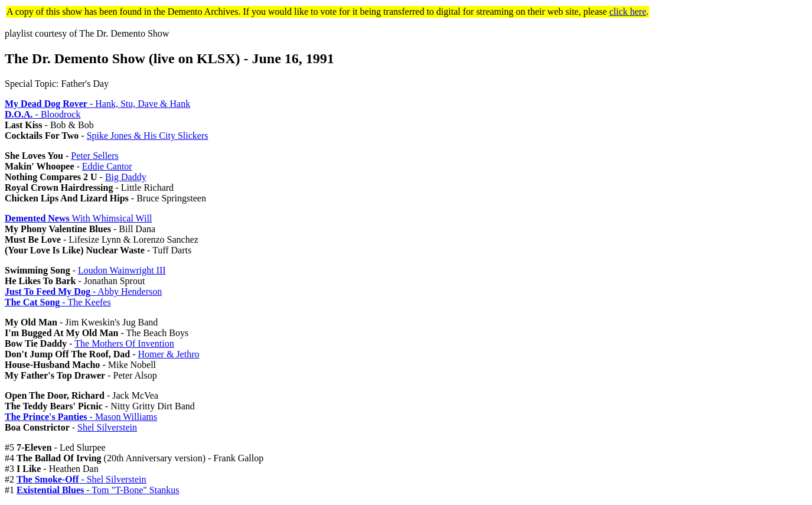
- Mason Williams (81, 417)
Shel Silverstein (107, 427)
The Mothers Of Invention (124, 343)
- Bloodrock (43, 114)
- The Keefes (58, 302)
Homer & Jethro (169, 354)
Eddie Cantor (107, 166)
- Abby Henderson (83, 291)
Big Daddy (126, 177)
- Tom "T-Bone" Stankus (98, 490)
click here (628, 12)
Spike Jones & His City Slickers (148, 136)
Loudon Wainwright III (122, 270)
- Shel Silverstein (81, 479)
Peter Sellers (94, 156)
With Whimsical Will (78, 218)
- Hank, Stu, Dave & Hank (97, 104)
